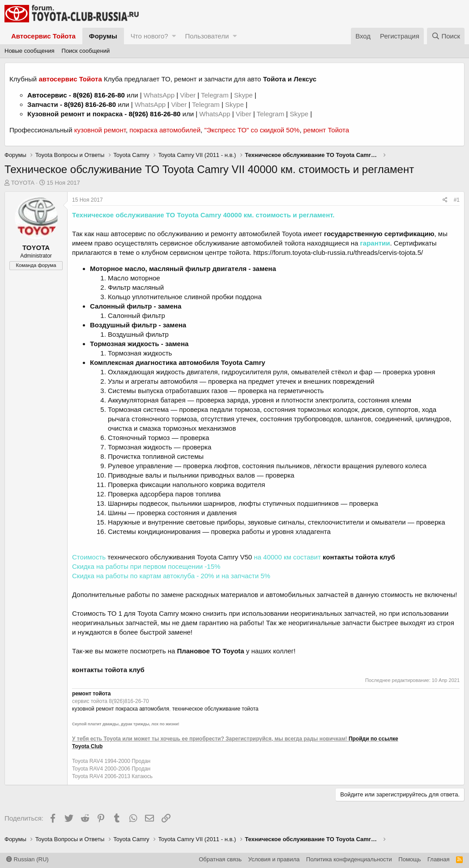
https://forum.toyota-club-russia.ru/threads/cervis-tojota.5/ (338, 252)
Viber (188, 95)
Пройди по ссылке (373, 739)
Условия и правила (274, 859)
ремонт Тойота (326, 130)
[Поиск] (446, 36)
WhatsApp (160, 95)
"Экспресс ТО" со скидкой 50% (252, 130)
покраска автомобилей (165, 130)
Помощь (409, 859)
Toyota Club (87, 746)
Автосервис (47, 95)
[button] (174, 36)
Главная (438, 859)
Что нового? (149, 36)
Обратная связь (220, 859)
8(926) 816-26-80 (99, 95)
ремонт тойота (91, 694)
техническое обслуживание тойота (215, 709)
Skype (244, 95)
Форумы (103, 36)
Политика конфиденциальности (349, 859)
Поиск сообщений (86, 51)
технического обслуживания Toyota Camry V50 (180, 557)
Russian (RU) (28, 859)
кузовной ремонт (100, 130)
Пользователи (207, 36)
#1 (457, 200)
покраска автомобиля (142, 709)
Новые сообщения (30, 51)
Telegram (216, 95)
